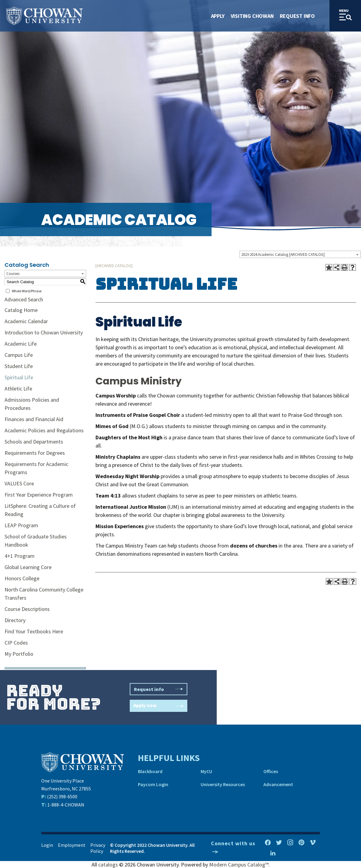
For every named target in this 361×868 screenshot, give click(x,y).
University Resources (223, 784)
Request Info (297, 16)
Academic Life (21, 344)
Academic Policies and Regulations (44, 430)
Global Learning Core (28, 567)
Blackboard (150, 771)
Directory (15, 620)
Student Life (19, 366)
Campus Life (19, 355)
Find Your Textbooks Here (34, 631)
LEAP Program (21, 525)
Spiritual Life (19, 377)
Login (47, 845)
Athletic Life (18, 389)
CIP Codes (16, 643)
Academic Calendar (26, 321)
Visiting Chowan (252, 16)
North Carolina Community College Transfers (44, 594)
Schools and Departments (34, 442)
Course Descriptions (27, 609)
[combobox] (300, 254)
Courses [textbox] (13, 274)
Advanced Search (24, 299)
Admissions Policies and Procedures (32, 404)
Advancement (278, 784)
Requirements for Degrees (35, 453)
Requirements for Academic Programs (36, 468)
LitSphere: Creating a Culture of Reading (40, 510)
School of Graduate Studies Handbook (36, 541)
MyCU (206, 771)
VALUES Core (19, 483)
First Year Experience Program (39, 495)
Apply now (159, 706)
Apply (218, 16)
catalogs (108, 865)
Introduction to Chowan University (44, 332)
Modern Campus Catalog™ (239, 865)
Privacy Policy (98, 848)
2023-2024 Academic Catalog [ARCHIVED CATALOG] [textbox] (283, 255)
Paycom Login (153, 784)
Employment (72, 845)
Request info (159, 689)
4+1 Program (20, 556)
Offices (271, 771)
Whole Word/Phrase (27, 291)
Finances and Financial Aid (34, 419)
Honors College (22, 578)
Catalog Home (21, 310)
